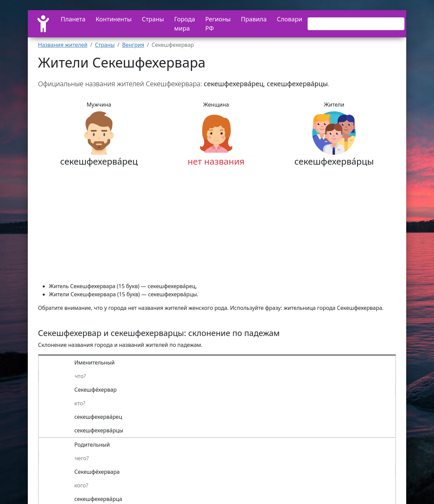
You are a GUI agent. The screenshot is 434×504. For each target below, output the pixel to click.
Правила (254, 19)
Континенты (114, 19)
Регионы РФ (218, 24)
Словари (289, 19)
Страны (153, 19)
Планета (73, 19)
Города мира (185, 24)
